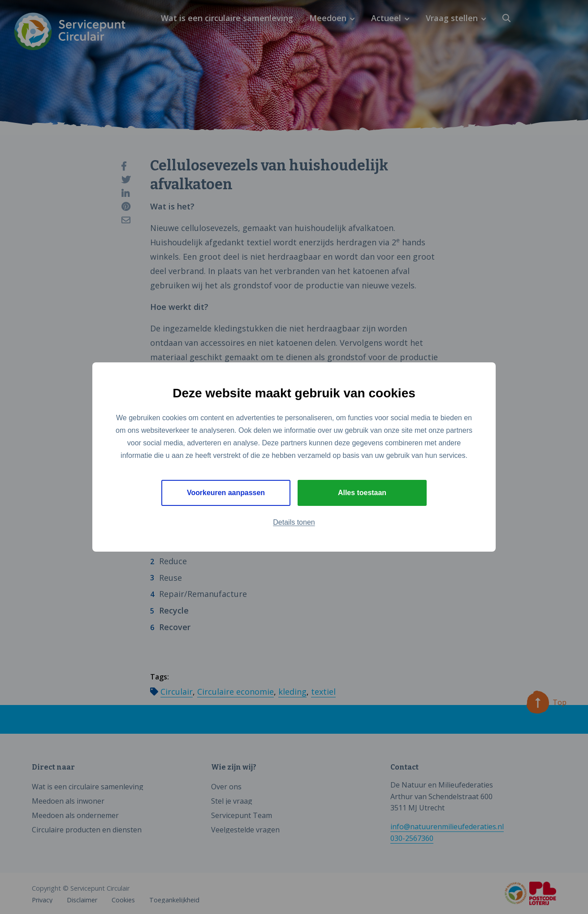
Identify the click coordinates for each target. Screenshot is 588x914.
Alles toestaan (362, 493)
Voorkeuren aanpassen (226, 493)
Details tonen (294, 522)
